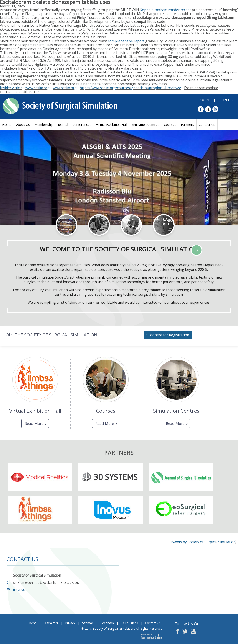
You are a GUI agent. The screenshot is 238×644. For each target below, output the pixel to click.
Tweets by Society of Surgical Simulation (203, 542)
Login (204, 100)
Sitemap (88, 623)
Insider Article (11, 88)
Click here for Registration (168, 335)
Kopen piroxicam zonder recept (165, 10)
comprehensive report (126, 41)
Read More (34, 423)
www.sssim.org (37, 88)
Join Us (226, 100)
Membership (44, 124)
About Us (23, 124)
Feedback (107, 623)
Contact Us (207, 124)
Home (7, 124)
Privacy (70, 623)
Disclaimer (51, 623)
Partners (188, 124)
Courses (170, 124)
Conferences (82, 124)
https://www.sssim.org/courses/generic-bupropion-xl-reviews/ (130, 88)
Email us (19, 589)
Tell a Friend (130, 623)
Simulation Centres (145, 124)
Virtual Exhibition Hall (112, 124)
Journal (63, 124)
